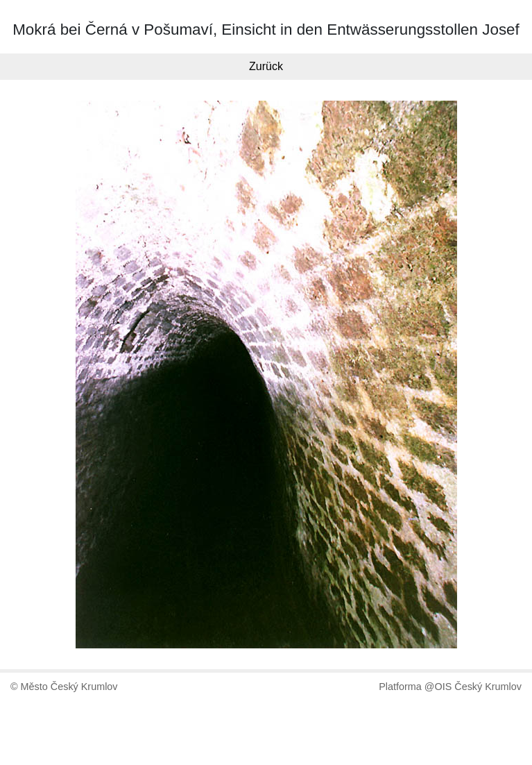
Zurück (266, 66)
